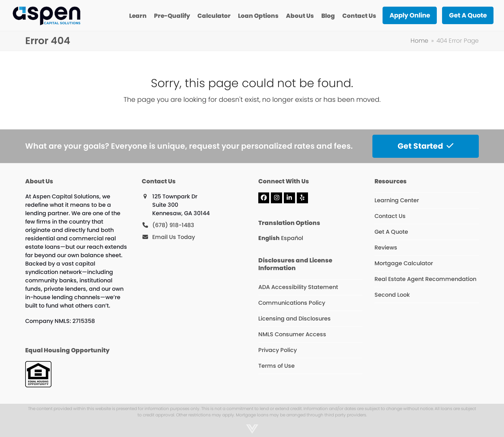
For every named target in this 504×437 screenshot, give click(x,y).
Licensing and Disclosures (295, 319)
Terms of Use (276, 366)
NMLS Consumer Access (292, 334)
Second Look (392, 295)
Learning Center (397, 200)
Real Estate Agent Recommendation (425, 279)
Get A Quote (391, 232)
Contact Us (390, 216)
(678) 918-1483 (173, 225)
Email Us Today (174, 237)
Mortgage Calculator (404, 263)
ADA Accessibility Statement (298, 287)
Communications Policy (292, 303)
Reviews (386, 248)
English (269, 238)
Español (292, 238)
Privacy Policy (278, 350)
